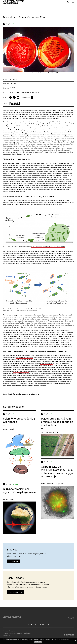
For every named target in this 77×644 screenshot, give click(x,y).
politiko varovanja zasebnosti (61, 640)
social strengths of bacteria (25, 358)
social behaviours (24, 150)
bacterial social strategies (21, 372)
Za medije (7, 635)
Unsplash (71, 73)
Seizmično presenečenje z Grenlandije (19, 420)
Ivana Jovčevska (48, 484)
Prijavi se (13, 561)
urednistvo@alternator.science (18, 585)
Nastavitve (38, 642)
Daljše (8, 24)
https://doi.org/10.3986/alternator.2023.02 (23, 92)
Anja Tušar (13, 84)
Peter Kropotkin (34, 142)
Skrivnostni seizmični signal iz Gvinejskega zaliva (19, 491)
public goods (24, 253)
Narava (15, 24)
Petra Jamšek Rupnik (50, 432)
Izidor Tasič (8, 429)
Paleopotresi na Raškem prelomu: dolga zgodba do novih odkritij (57, 422)
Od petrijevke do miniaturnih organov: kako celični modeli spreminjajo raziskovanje (57, 472)
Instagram (45, 624)
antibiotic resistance (46, 364)
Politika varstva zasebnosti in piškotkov (17, 633)
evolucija (26, 394)
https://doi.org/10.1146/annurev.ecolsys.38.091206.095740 (48, 246)
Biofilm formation (8, 200)
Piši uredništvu (15, 592)
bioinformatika (15, 394)
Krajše (46, 462)
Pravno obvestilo (9, 631)
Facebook (32, 624)
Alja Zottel (61, 484)
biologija (35, 394)
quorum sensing (18, 255)
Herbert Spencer (21, 142)
